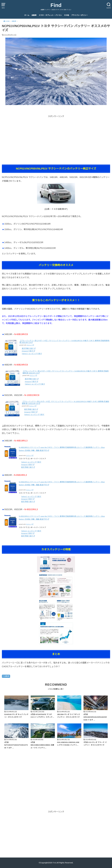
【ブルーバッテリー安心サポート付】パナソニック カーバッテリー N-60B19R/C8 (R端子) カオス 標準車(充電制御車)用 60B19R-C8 (65, 342)
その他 (66, 15)
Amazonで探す (27, 351)
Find (56, 5)
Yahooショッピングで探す (32, 354)
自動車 (34, 15)
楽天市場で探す (28, 348)
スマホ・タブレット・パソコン (50, 15)
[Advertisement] (56, 136)
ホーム (27, 15)
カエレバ (30, 345)
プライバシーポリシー (79, 15)
